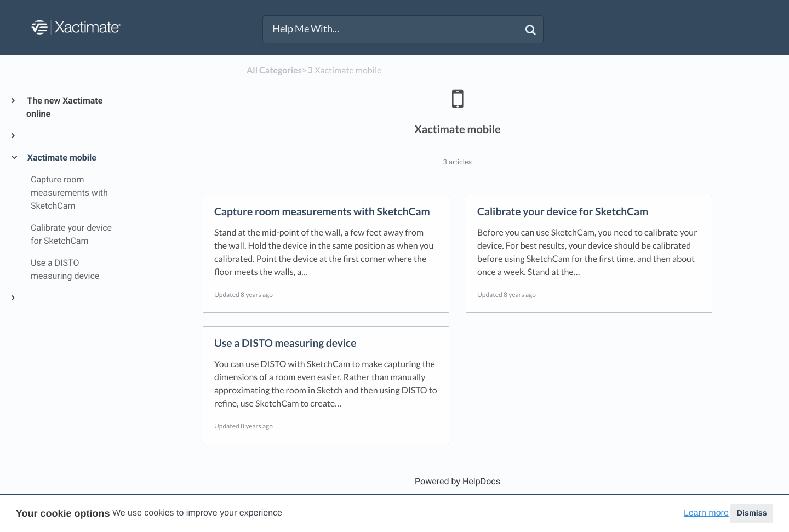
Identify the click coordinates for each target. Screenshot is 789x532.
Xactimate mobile (61, 158)
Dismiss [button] (751, 513)
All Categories (274, 70)
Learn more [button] (706, 513)
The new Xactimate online (64, 107)
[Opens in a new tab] (458, 481)
